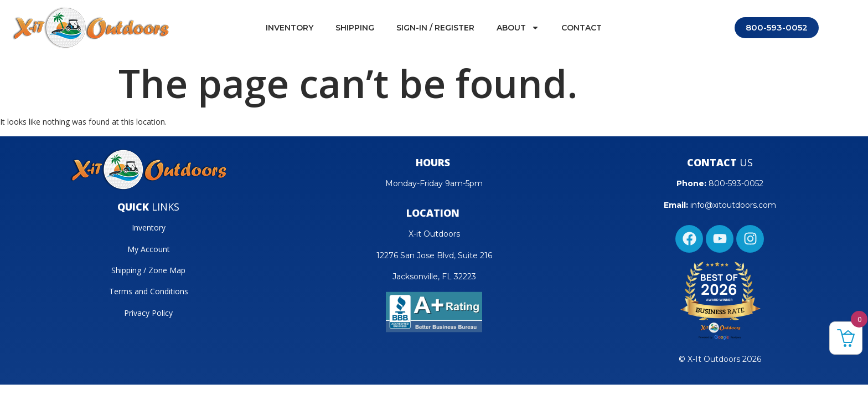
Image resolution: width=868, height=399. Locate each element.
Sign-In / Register (435, 28)
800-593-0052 (736, 183)
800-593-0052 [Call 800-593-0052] (777, 27)
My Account (149, 249)
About (518, 28)
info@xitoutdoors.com (733, 205)
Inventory (290, 28)
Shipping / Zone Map (148, 270)
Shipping (355, 28)
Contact (582, 28)
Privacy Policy (148, 313)
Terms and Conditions (149, 291)
